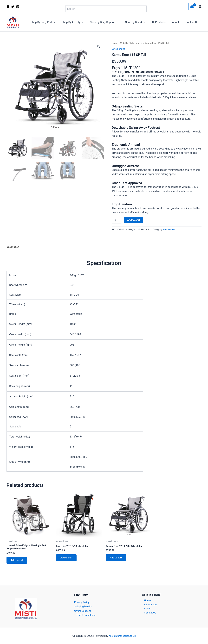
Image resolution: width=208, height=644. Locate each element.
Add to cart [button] (18, 562)
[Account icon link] (200, 6)
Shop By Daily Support (110, 22)
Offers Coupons (83, 611)
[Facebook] (8, 7)
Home (115, 43)
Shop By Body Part (51, 22)
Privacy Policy (82, 602)
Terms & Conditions (86, 615)
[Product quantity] (117, 220)
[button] (62, 22)
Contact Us (192, 22)
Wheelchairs (137, 43)
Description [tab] (13, 247)
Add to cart (133, 220)
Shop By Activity (80, 22)
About (178, 22)
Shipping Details (84, 607)
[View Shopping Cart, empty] (192, 6)
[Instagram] (18, 7)
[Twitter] (13, 7)
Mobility (125, 43)
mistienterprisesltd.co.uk (122, 636)
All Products (162, 22)
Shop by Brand (140, 22)
